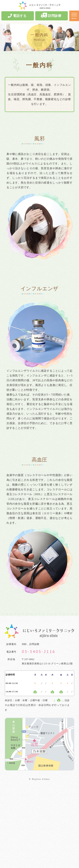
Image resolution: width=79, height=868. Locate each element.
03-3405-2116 (39, 652)
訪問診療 (51, 15)
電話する (17, 16)
